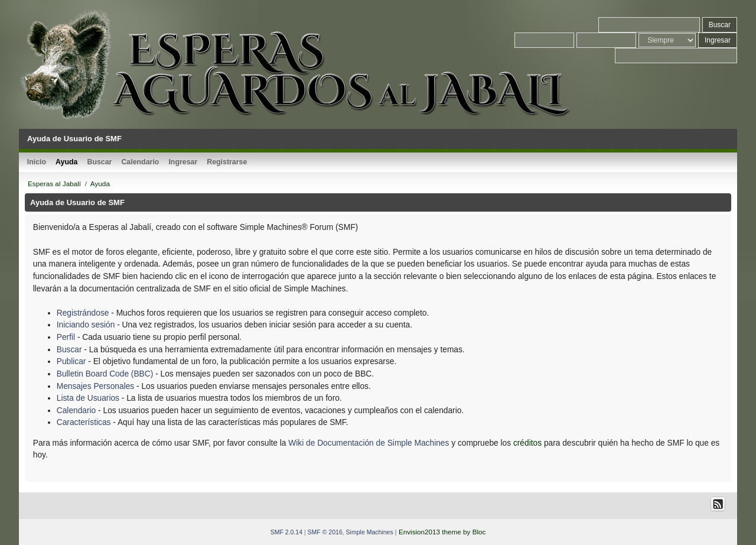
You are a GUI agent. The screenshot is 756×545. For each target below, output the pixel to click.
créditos (527, 443)
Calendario (76, 411)
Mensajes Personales (95, 386)
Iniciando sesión (86, 325)
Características (84, 422)
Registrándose (83, 313)
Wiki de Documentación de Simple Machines (369, 443)
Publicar (71, 361)
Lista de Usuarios (88, 398)
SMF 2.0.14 (286, 532)
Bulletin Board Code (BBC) (106, 374)
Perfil (66, 337)
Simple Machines (370, 532)
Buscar (69, 350)
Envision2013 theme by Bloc (442, 532)
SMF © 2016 (325, 532)
